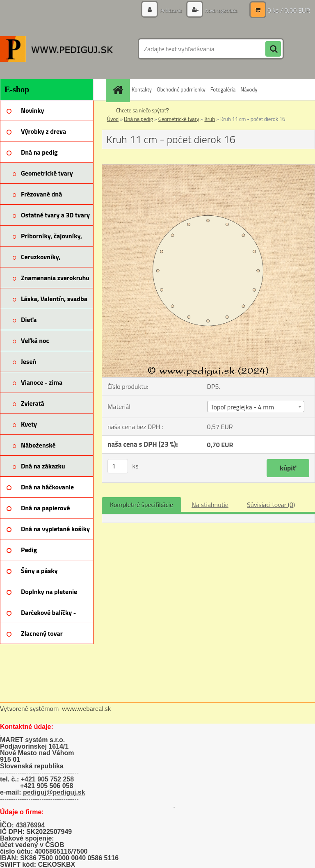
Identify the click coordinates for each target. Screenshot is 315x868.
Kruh (210, 119)
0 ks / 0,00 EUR (289, 10)
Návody (249, 89)
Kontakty (142, 89)
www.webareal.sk (87, 708)
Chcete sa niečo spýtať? (143, 110)
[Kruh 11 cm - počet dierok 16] (208, 168)
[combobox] (256, 407)
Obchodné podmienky (181, 89)
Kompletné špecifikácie (142, 505)
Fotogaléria (223, 89)
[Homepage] (119, 90)
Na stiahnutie (210, 505)
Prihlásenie (162, 10)
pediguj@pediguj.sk (54, 792)
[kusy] (118, 466)
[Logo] (56, 49)
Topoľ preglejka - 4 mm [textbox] (242, 407)
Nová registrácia (218, 10)
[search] (273, 49)
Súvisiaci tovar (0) (271, 505)
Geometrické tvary (179, 119)
